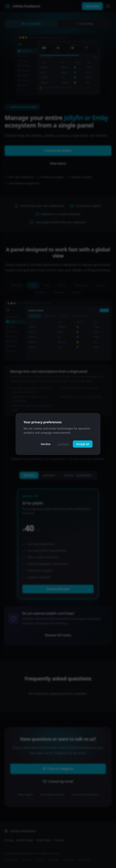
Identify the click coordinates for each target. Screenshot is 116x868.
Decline (46, 444)
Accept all (83, 444)
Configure (63, 444)
